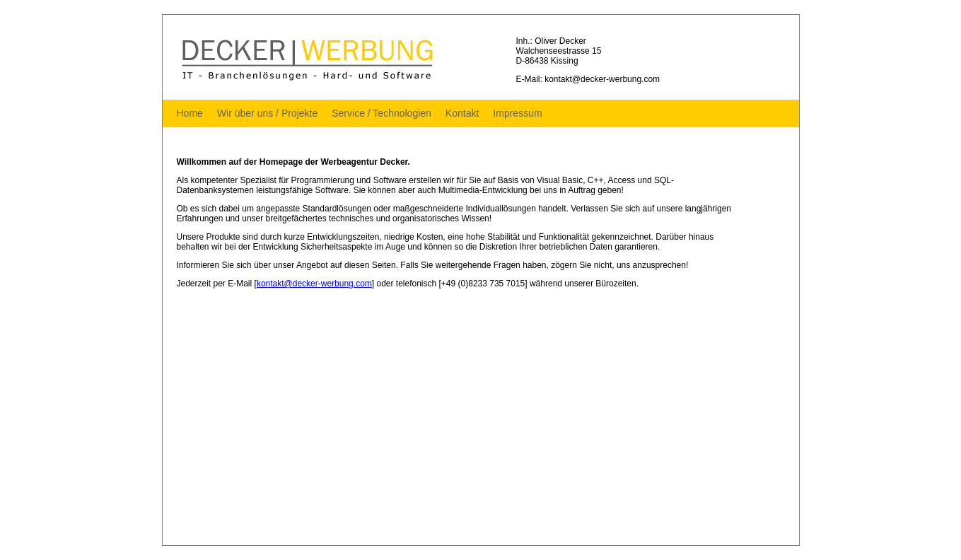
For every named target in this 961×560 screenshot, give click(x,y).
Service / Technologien (382, 113)
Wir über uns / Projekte (267, 113)
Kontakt (462, 113)
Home (190, 113)
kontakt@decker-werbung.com (314, 284)
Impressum (517, 113)
